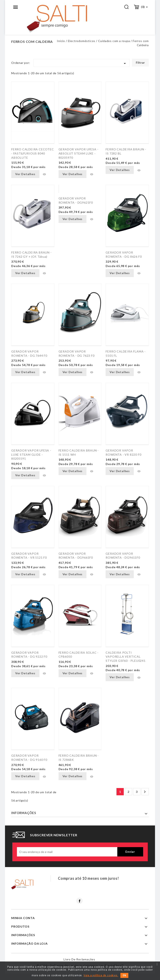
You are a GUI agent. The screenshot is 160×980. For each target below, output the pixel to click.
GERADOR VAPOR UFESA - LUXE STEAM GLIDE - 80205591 (31, 455)
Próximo (145, 792)
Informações (24, 813)
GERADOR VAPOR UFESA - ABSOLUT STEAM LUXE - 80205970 (79, 153)
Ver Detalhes (25, 174)
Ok (124, 975)
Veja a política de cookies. (101, 975)
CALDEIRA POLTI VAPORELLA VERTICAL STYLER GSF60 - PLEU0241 (126, 657)
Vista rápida (44, 174)
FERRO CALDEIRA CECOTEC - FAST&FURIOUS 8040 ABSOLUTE (33, 153)
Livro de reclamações (79, 959)
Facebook (79, 901)
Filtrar (140, 62)
